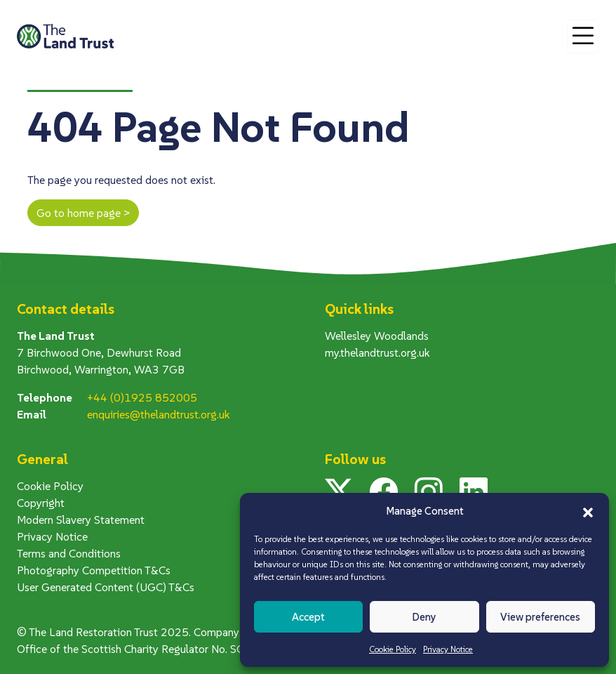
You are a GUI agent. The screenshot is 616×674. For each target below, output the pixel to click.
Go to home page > (83, 213)
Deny (424, 617)
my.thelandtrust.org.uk (377, 352)
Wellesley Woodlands (377, 336)
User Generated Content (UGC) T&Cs (106, 587)
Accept (308, 617)
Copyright (41, 503)
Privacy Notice (448, 649)
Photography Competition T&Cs (94, 570)
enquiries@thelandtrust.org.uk (159, 414)
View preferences (540, 617)
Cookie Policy (393, 649)
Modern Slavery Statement (81, 520)
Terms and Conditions (69, 553)
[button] (588, 511)
